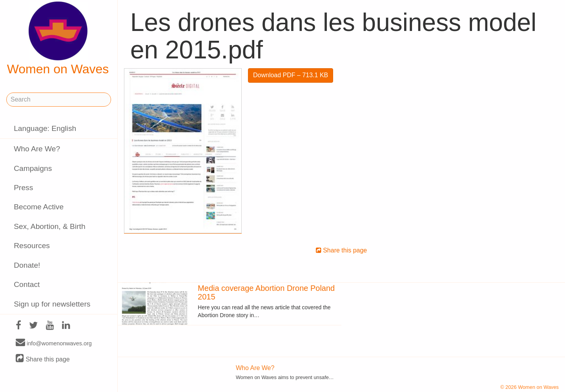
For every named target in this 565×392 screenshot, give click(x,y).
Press (23, 188)
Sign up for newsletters (52, 304)
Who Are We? (37, 149)
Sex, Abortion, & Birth (49, 226)
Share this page (43, 359)
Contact (27, 284)
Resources (32, 246)
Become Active (39, 207)
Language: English (45, 128)
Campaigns (33, 168)
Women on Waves (58, 39)
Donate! (27, 265)
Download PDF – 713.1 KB (291, 75)
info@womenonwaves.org (54, 343)
